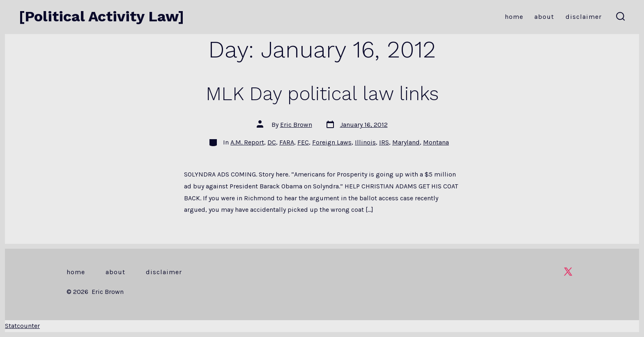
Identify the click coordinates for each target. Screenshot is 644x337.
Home (514, 17)
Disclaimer (584, 17)
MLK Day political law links (322, 94)
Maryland (406, 142)
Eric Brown (296, 125)
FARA (287, 142)
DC (272, 142)
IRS (384, 142)
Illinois (365, 142)
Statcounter (22, 326)
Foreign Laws (332, 142)
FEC (303, 142)
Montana (436, 142)
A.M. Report (247, 142)
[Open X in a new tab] (568, 272)
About (544, 17)
